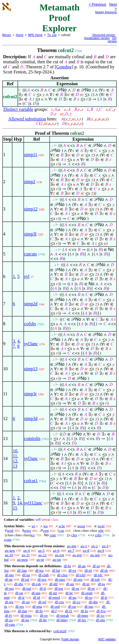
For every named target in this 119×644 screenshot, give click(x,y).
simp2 (30, 182)
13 (15, 466)
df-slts (101, 620)
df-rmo (60, 579)
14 (19, 503)
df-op (19, 593)
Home (20, 35)
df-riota (26, 615)
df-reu (78, 579)
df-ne (9, 579)
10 (15, 451)
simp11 (31, 155)
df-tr (21, 597)
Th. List (52, 35)
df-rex (42, 579)
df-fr (104, 597)
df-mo (9, 575)
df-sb (104, 570)
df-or (96, 566)
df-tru (39, 570)
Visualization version (97, 38)
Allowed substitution (27, 119)
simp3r (30, 394)
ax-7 (71, 550)
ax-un (57, 559)
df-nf (88, 570)
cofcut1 (31, 481)
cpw (46, 530)
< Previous (98, 4)
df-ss (101, 584)
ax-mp (72, 546)
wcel (101, 526)
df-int (53, 593)
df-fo (84, 611)
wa (46, 526)
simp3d (31, 419)
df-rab (95, 579)
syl (27, 276)
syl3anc (31, 344)
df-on (72, 606)
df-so (89, 597)
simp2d (31, 304)
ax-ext (60, 555)
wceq (81, 526)
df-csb (37, 584)
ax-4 (26, 550)
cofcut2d (60, 631)
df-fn (39, 611)
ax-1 (84, 546)
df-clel (81, 575)
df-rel (42, 602)
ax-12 (42, 555)
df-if (43, 588)
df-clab (44, 575)
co (33, 535)
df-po (72, 597)
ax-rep (77, 555)
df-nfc (98, 575)
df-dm (93, 602)
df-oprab (63, 615)
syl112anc (33, 503)
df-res (20, 606)
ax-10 (9, 555)
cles (74, 535)
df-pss (9, 588)
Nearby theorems (106, 12)
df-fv (8, 615)
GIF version (112, 40)
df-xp (26, 602)
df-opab (87, 593)
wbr (101, 530)
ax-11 (26, 555)
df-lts (43, 620)
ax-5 (41, 550)
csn (61, 530)
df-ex (72, 570)
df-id (37, 597)
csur (53, 535)
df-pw (59, 588)
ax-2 (94, 546)
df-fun (22, 611)
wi (33, 526)
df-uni (36, 593)
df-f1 (69, 611)
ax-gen (10, 550)
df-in (86, 584)
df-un (70, 584)
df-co (77, 602)
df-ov (44, 615)
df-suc (89, 606)
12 (15, 461)
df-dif (54, 584)
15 (15, 508)
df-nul (27, 588)
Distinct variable (18, 109)
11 (15, 456)
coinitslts (32, 438)
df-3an (22, 570)
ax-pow (22, 559)
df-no (25, 620)
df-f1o (101, 611)
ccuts (8, 539)
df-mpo (83, 615)
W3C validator (107, 639)
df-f (54, 611)
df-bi (67, 566)
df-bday (62, 620)
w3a (62, 526)
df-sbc (19, 584)
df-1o (100, 615)
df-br (69, 593)
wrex (27, 530)
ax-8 (86, 550)
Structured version (104, 35)
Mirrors (7, 35)
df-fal (56, 570)
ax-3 (105, 546)
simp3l (30, 234)
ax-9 (101, 550)
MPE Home (35, 35)
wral (10, 530)
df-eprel (54, 597)
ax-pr (40, 559)
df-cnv (60, 602)
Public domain (70, 639)
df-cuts (10, 624)
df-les (82, 620)
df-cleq (62, 575)
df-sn (75, 588)
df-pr (91, 588)
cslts (98, 535)
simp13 (31, 369)
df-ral (25, 579)
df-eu (26, 575)
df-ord (55, 606)
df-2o (9, 620)
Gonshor (64, 67)
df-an (82, 566)
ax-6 (56, 550)
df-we (9, 602)
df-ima (37, 606)
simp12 (31, 209)
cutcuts (31, 254)
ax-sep (95, 555)
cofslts (30, 324)
